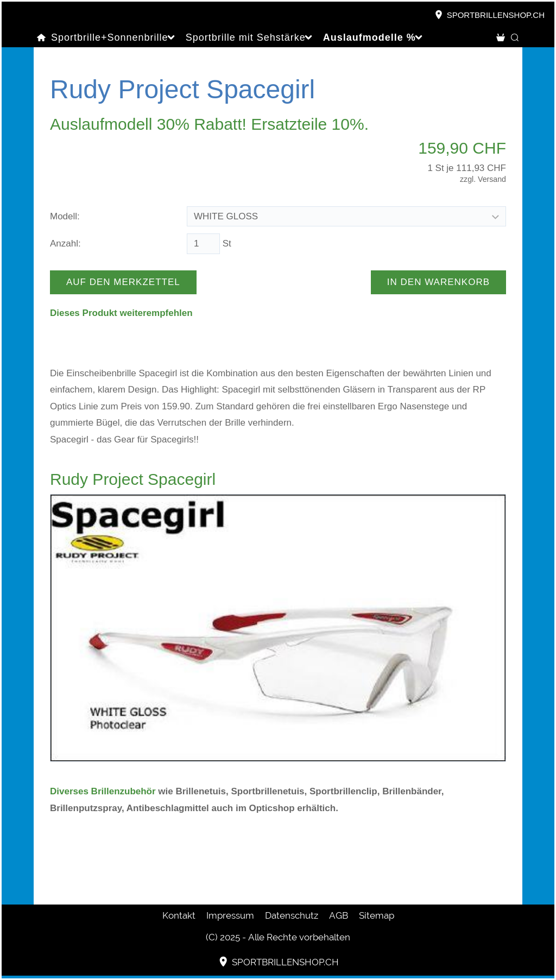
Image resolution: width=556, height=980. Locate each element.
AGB (339, 915)
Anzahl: (65, 244)
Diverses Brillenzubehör (103, 791)
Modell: (65, 216)
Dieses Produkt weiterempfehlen (121, 313)
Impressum (230, 915)
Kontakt (179, 915)
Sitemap (377, 915)
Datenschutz (292, 915)
